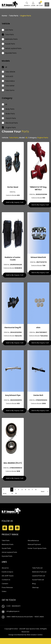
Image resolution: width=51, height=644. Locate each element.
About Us (5, 568)
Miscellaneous (33, 541)
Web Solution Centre (35, 635)
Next (43, 491)
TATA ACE (8, 76)
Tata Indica (8, 81)
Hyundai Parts (7, 556)
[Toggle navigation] (47, 4)
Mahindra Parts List (39, 572)
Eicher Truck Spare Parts (37, 548)
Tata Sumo (8, 90)
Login (33, 4)
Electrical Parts (10, 123)
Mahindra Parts (8, 544)
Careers (5, 584)
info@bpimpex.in (13, 611)
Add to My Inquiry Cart (15, 202)
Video (4, 591)
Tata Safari (8, 86)
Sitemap (35, 587)
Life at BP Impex (8, 576)
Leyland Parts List (39, 576)
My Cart (40, 4)
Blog (34, 584)
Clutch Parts (9, 118)
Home (4, 16)
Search (27, 4)
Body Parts (8, 109)
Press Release (7, 587)
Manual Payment (34, 544)
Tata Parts (14, 16)
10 (16, 493)
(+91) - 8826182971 (13, 606)
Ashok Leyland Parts (9, 552)
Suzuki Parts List (38, 580)
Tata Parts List (37, 568)
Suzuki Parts (6, 548)
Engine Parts (9, 128)
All (4, 67)
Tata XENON (9, 72)
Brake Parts (8, 114)
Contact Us (6, 580)
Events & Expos (7, 572)
